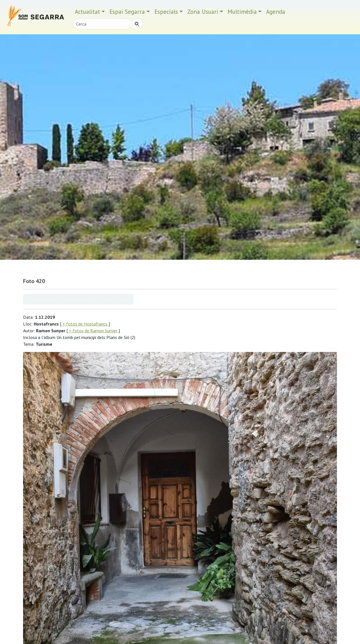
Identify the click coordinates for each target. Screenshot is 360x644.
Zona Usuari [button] (203, 12)
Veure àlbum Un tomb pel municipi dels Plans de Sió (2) (78, 299)
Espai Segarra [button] (127, 12)
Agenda (276, 12)
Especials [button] (166, 12)
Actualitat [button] (87, 12)
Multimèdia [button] (242, 12)
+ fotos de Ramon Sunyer (93, 331)
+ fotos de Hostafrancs (85, 324)
